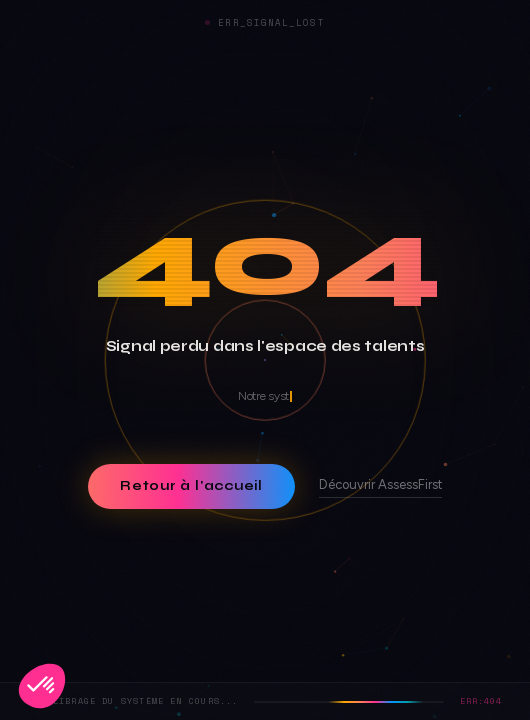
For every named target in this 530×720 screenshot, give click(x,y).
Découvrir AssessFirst (380, 485)
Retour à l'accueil (191, 486)
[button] (42, 686)
